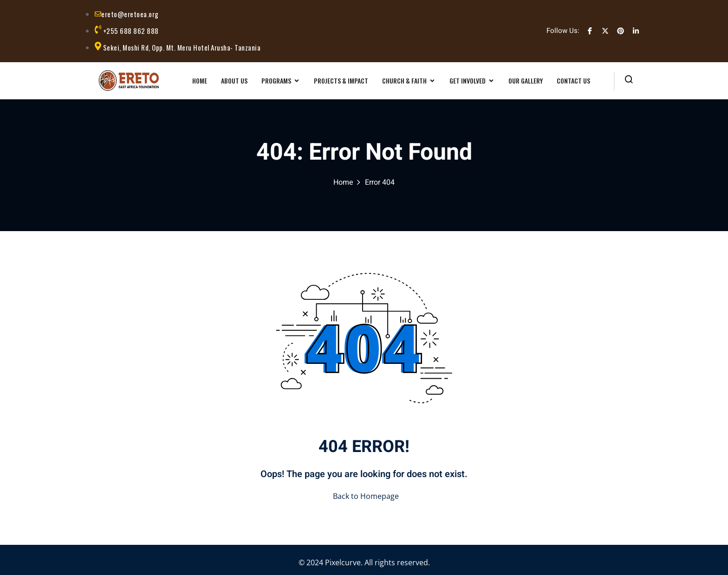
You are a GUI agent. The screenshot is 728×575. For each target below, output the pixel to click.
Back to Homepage (364, 496)
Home (343, 182)
